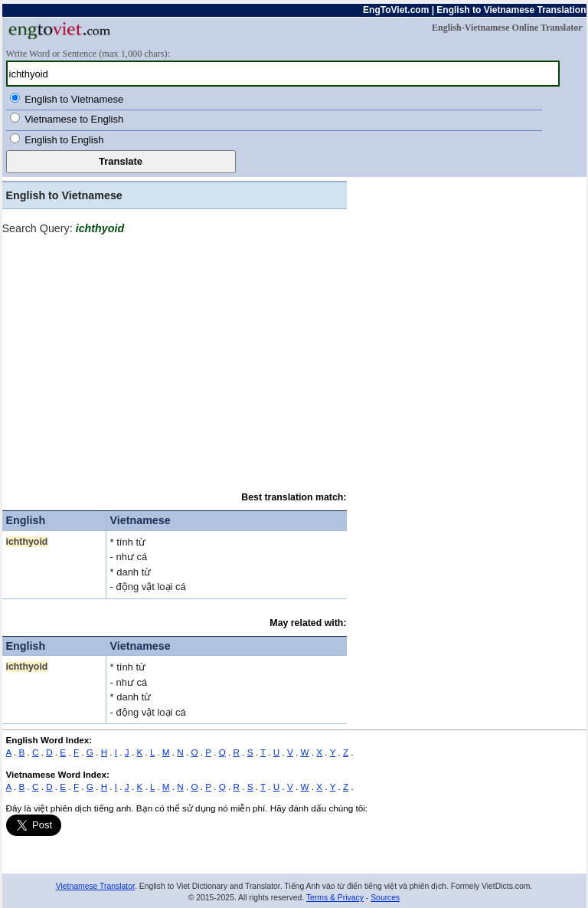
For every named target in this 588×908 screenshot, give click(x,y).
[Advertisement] (175, 359)
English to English (64, 140)
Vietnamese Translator (95, 886)
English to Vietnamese (74, 99)
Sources (385, 898)
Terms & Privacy (335, 898)
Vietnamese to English (74, 119)
